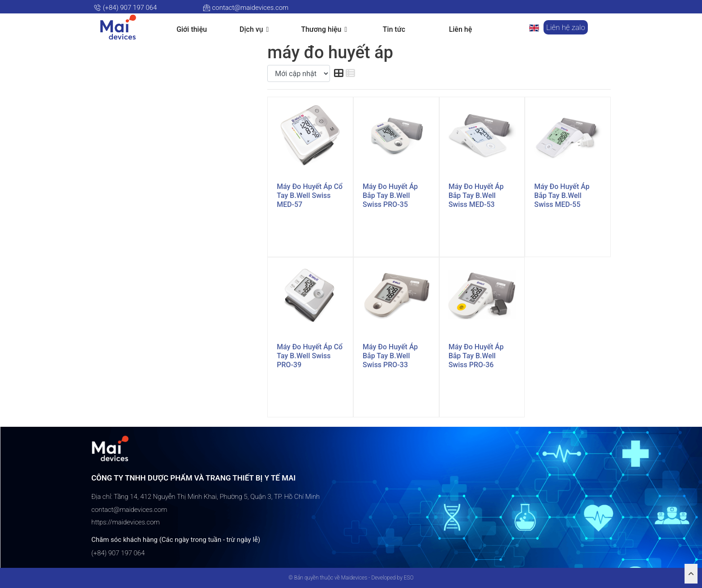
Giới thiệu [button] (192, 29)
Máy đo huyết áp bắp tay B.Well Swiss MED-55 (562, 195)
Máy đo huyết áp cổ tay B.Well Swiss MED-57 (310, 195)
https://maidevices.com (126, 522)
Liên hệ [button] (461, 29)
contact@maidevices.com (246, 8)
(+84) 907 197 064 (125, 8)
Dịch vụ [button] (254, 30)
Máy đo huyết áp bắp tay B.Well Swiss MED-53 (476, 195)
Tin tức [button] (394, 29)
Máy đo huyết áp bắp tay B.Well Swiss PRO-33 (390, 356)
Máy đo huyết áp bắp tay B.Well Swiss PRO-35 (390, 195)
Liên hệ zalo (566, 27)
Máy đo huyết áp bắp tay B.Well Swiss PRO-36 (476, 356)
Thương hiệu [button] (324, 30)
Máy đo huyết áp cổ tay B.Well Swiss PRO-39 (310, 356)
